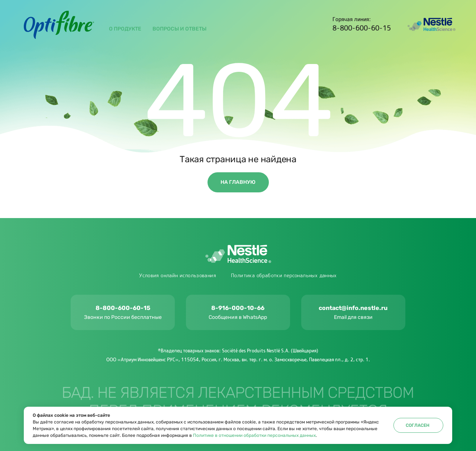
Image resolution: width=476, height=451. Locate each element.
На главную (238, 182)
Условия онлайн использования (178, 276)
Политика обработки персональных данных (284, 276)
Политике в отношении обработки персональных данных (254, 435)
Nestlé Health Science (431, 25)
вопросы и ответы (179, 29)
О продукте (125, 29)
